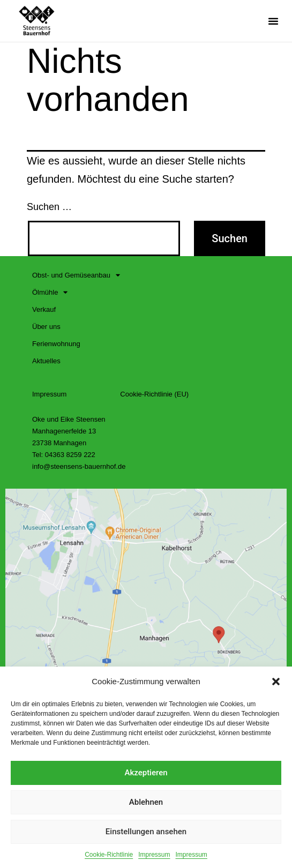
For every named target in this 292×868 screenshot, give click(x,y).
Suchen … (49, 207)
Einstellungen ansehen (146, 832)
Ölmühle (50, 293)
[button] (276, 682)
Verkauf (44, 309)
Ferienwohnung (56, 344)
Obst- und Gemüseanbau (76, 275)
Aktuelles (46, 361)
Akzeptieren (146, 773)
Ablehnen (146, 802)
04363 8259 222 (70, 455)
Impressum (154, 855)
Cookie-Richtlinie (109, 855)
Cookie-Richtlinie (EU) (154, 394)
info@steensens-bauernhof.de (79, 466)
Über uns (46, 327)
